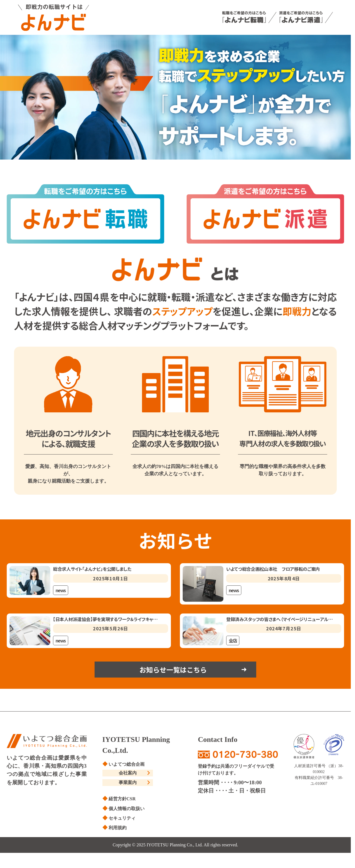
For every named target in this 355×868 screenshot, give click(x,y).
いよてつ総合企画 (129, 765)
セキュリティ (124, 820)
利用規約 (119, 829)
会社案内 (128, 774)
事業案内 (128, 784)
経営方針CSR (124, 801)
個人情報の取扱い (129, 810)
